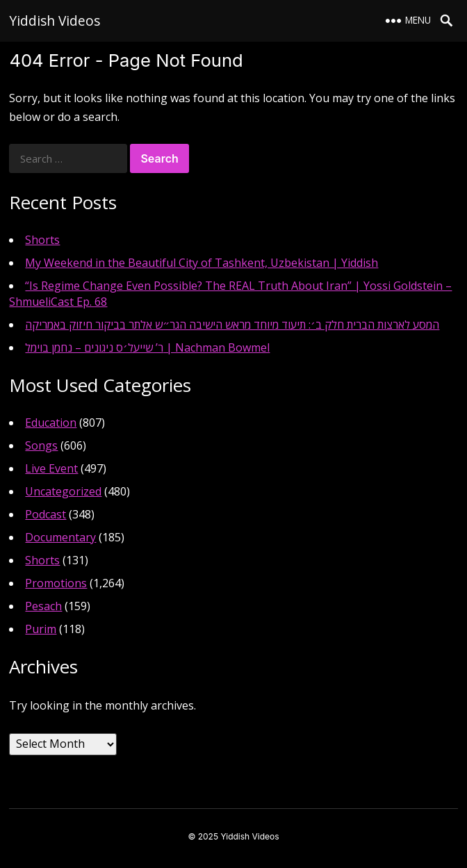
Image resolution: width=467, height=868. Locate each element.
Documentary (60, 537)
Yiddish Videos (55, 21)
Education (51, 423)
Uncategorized (63, 491)
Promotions (56, 583)
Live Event (51, 468)
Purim (41, 629)
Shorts (42, 240)
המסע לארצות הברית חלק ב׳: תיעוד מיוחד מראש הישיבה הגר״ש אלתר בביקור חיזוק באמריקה (232, 325)
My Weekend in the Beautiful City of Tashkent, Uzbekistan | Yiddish (202, 263)
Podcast (46, 514)
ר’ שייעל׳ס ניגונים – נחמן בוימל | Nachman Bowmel (147, 347)
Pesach (43, 606)
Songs (41, 445)
